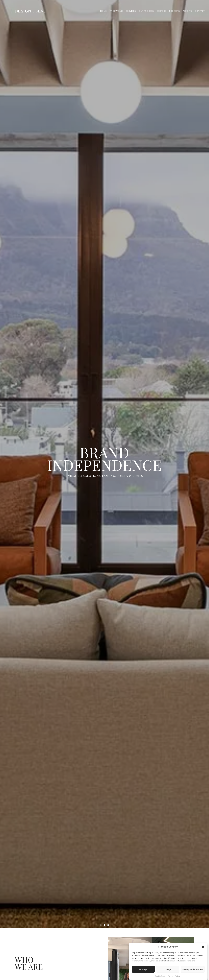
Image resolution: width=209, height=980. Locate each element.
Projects (174, 11)
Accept (143, 969)
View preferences (193, 969)
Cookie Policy (161, 976)
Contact (200, 11)
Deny (168, 969)
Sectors (161, 11)
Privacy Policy (174, 976)
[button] (203, 947)
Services (131, 11)
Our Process (146, 11)
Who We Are (116, 11)
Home (103, 11)
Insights (187, 11)
